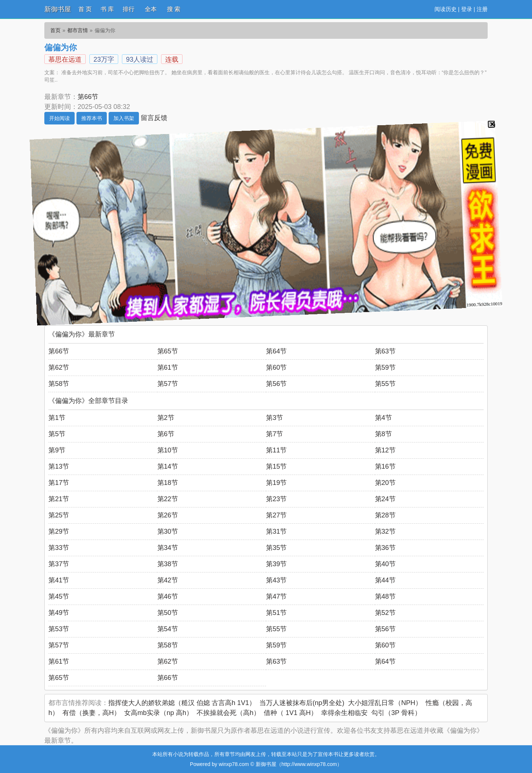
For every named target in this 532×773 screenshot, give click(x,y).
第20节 (385, 483)
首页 (55, 30)
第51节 (276, 613)
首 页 (85, 9)
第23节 (276, 499)
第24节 (385, 499)
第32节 (385, 531)
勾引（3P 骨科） (396, 713)
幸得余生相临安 (344, 713)
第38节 (168, 564)
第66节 (88, 97)
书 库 (107, 9)
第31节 (276, 531)
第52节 (385, 613)
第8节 (383, 434)
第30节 (168, 531)
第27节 (276, 515)
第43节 (276, 580)
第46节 (168, 596)
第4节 (383, 418)
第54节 (168, 629)
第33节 (59, 548)
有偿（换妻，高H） (91, 713)
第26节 (168, 515)
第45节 (59, 596)
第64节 (276, 351)
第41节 (59, 580)
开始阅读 (59, 118)
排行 (129, 9)
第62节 (59, 367)
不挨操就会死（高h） (228, 713)
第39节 (276, 564)
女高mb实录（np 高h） (158, 713)
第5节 (57, 434)
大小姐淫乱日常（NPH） (385, 703)
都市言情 (78, 30)
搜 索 (174, 9)
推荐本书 (92, 118)
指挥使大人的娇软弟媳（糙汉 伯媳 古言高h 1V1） (182, 703)
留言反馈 (154, 118)
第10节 (168, 450)
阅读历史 (446, 9)
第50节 (168, 613)
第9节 (57, 450)
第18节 (168, 483)
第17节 (59, 483)
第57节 (168, 384)
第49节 (59, 613)
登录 (467, 9)
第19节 (276, 483)
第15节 (276, 466)
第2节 (166, 418)
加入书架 (124, 118)
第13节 (59, 466)
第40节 (385, 564)
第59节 (385, 367)
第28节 (385, 515)
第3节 (274, 418)
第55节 (385, 384)
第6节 (166, 434)
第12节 (385, 450)
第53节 (59, 629)
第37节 (59, 564)
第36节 (385, 548)
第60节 (276, 367)
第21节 (59, 499)
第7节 (274, 434)
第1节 (57, 418)
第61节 (168, 367)
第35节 (276, 548)
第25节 (59, 515)
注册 (482, 9)
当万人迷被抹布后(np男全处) (302, 703)
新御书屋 (58, 9)
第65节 (168, 351)
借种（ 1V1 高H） (291, 713)
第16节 (385, 466)
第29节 (59, 531)
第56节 (276, 384)
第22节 (168, 499)
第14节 (168, 466)
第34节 (168, 548)
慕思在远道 (65, 59)
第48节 (385, 596)
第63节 (385, 351)
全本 (151, 9)
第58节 (59, 384)
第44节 (385, 580)
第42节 (168, 580)
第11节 (276, 450)
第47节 (276, 596)
